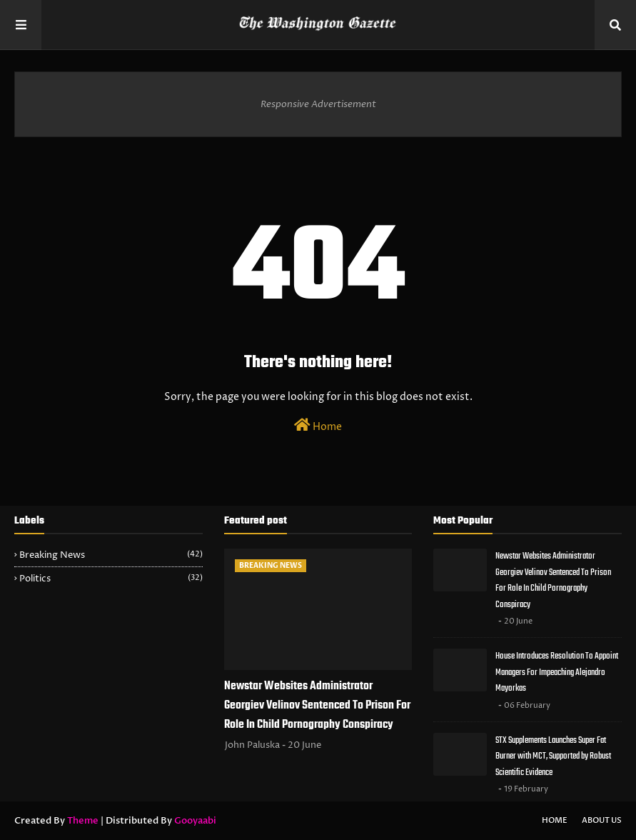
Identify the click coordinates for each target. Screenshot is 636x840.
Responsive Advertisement (318, 104)
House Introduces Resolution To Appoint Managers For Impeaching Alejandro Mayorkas (557, 672)
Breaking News (111, 555)
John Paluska (252, 745)
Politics (111, 579)
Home (318, 426)
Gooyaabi (195, 821)
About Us (602, 820)
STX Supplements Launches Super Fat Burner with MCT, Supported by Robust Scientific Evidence (553, 756)
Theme (83, 821)
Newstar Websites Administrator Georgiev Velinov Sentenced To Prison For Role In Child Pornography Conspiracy (317, 706)
